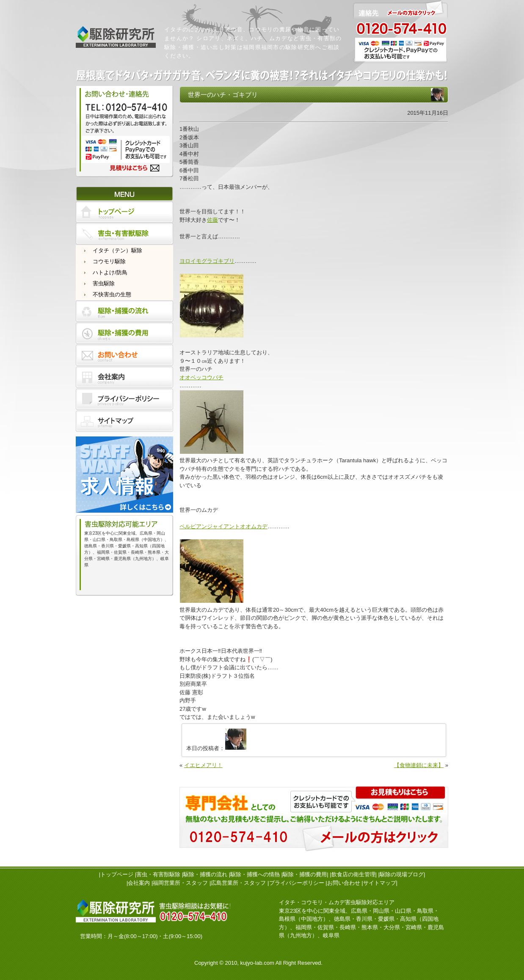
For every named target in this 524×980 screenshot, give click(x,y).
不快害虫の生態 (112, 294)
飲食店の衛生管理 (353, 874)
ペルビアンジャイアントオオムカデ (223, 526)
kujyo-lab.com (257, 963)
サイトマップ (380, 883)
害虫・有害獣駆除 (158, 874)
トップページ (117, 874)
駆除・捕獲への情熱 (255, 874)
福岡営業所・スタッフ (180, 883)
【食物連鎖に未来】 (419, 765)
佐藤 (212, 220)
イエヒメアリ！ (203, 765)
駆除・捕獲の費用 (305, 874)
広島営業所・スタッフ (238, 883)
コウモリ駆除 (109, 261)
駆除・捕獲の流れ (205, 874)
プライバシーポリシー (297, 883)
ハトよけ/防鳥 (110, 272)
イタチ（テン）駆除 (117, 250)
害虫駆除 (104, 283)
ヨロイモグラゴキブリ (207, 261)
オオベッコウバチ (201, 377)
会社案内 (139, 883)
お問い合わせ (344, 883)
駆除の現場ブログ (402, 874)
